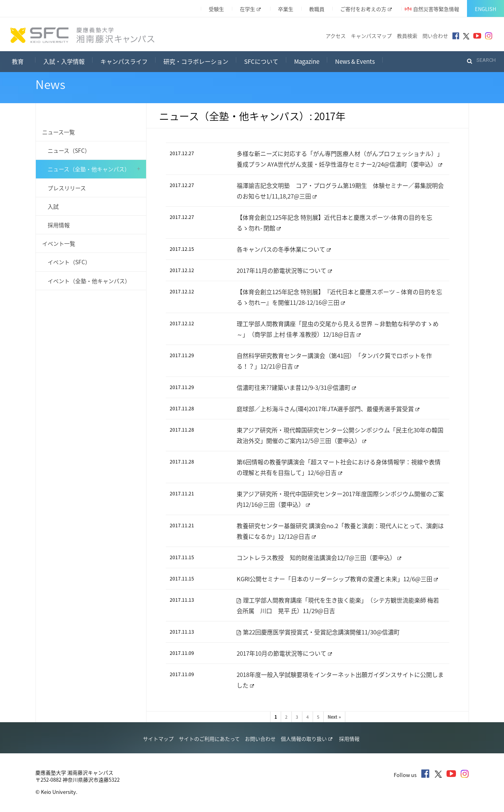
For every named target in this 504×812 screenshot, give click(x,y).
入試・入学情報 (64, 61)
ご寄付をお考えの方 (366, 9)
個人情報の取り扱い (307, 739)
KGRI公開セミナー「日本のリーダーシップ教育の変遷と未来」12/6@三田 (337, 579)
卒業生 (286, 9)
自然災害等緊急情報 (436, 9)
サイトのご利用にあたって (209, 739)
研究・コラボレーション (196, 61)
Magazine (307, 61)
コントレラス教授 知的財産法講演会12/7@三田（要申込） (319, 558)
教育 (24, 60)
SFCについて (261, 61)
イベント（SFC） (66, 262)
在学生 (250, 9)
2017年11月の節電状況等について (284, 271)
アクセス (336, 36)
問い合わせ (435, 36)
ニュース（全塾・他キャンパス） (86, 169)
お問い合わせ (260, 739)
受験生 (216, 9)
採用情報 (56, 225)
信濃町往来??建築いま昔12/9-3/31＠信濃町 (296, 387)
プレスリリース (64, 188)
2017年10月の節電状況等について (284, 653)
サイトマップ (158, 739)
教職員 (317, 9)
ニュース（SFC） (66, 150)
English (485, 9)
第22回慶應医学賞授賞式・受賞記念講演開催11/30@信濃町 (318, 632)
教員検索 (407, 36)
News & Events (355, 61)
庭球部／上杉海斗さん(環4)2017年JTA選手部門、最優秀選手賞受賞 (328, 409)
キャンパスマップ (371, 36)
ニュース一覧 (58, 132)
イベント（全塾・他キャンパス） (86, 281)
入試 (50, 206)
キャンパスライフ (124, 61)
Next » (334, 717)
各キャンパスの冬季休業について (284, 249)
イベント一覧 (59, 243)
